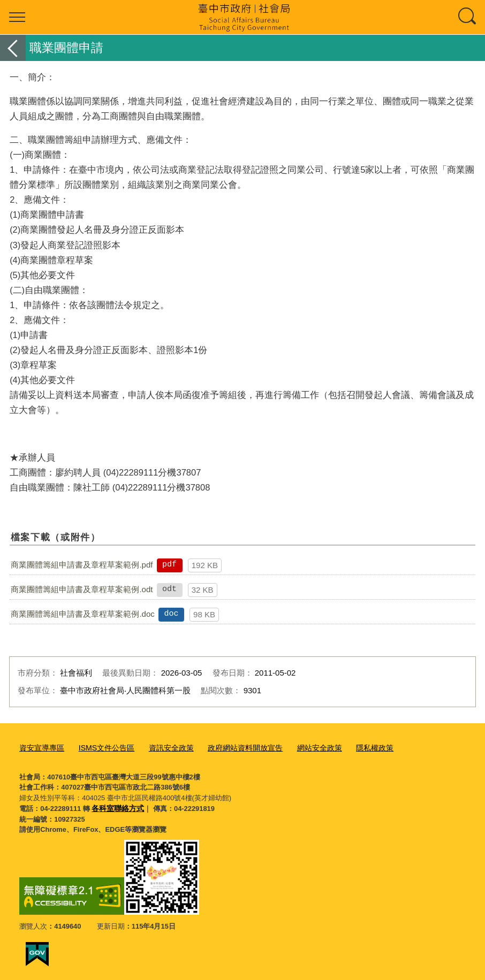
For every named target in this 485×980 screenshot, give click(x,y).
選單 (17, 17)
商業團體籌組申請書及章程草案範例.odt (82, 589)
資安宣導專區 (40, 748)
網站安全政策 (302, 748)
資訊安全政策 (162, 748)
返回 (13, 48)
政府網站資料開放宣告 (232, 748)
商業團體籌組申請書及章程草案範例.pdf (82, 565)
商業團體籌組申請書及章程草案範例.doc (82, 614)
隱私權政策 (354, 748)
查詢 (468, 17)
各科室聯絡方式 (116, 806)
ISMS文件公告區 (101, 748)
